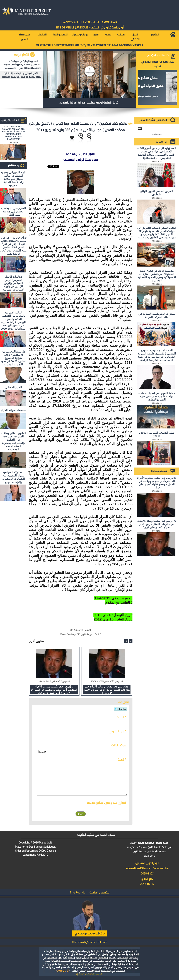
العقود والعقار (60, 35)
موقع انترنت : (119, 745)
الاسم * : (122, 717)
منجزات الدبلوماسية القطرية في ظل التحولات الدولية (157, 315)
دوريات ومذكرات (80, 35)
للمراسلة (42, 35)
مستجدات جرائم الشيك (13, 410)
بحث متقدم (157, 134)
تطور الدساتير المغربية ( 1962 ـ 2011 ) (157, 434)
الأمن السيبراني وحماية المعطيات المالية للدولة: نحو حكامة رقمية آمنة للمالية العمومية (22, 75)
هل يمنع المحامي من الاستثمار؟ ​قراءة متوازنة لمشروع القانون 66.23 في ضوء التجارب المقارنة (14, 358)
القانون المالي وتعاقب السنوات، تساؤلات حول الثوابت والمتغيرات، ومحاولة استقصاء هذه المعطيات (13, 441)
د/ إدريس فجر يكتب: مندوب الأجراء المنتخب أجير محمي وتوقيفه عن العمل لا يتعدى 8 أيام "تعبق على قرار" (54, 689)
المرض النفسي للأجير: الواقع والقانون (157, 193)
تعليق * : (122, 759)
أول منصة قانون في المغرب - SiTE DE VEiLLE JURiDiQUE (90, 27)
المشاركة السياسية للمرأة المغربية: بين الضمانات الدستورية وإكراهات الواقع (14, 477)
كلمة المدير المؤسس (158, 55)
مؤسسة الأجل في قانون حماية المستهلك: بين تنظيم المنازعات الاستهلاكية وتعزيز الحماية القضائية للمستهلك (157, 276)
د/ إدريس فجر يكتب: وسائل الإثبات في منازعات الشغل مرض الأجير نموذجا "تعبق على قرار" (107, 689)
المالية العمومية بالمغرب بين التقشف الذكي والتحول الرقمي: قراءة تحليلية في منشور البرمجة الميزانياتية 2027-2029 (13, 321)
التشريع (155, 35)
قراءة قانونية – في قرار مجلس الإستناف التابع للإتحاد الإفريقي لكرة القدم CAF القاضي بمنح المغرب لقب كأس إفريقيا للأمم (13, 246)
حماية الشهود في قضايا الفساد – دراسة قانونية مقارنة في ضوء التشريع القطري (157, 396)
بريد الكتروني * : (118, 731)
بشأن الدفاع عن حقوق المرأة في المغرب (158, 64)
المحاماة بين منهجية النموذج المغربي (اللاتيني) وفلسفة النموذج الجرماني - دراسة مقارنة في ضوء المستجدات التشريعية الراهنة (157, 355)
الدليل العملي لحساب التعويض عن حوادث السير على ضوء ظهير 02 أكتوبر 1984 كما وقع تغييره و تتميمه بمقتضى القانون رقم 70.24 (157, 233)
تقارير (96, 35)
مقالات (121, 35)
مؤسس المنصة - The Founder (90, 892)
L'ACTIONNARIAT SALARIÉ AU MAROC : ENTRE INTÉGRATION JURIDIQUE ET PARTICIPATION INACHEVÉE (14, 133)
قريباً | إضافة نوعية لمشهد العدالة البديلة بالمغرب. (89, 102)
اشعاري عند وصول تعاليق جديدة (107, 803)
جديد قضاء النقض (24, 37)
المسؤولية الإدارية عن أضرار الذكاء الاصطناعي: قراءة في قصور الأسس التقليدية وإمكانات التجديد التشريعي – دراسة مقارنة (22, 65)
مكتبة (108, 35)
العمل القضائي (135, 37)
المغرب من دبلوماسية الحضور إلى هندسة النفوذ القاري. (13, 211)
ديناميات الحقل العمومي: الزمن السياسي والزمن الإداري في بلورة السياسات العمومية (13, 283)
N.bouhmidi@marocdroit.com (89, 942)
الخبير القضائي (14, 387)
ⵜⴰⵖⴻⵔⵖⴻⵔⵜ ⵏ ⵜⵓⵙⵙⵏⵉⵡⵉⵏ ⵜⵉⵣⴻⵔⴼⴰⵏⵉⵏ (89, 22)
